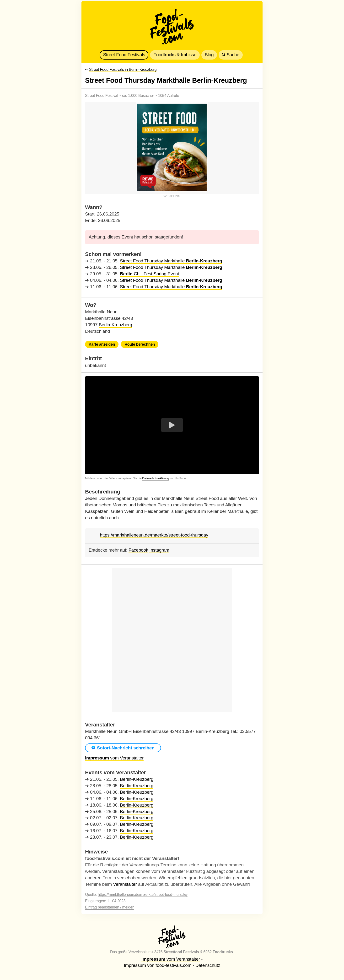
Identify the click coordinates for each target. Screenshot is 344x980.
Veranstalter (125, 884)
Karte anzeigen (102, 344)
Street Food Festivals (124, 55)
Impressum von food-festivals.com (158, 965)
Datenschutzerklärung (156, 478)
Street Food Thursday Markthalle (171, 261)
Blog (209, 55)
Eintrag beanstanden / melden (110, 907)
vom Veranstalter (114, 758)
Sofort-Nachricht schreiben (123, 748)
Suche (231, 55)
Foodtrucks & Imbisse (175, 55)
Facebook (138, 550)
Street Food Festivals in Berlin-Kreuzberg (123, 69)
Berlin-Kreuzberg (115, 325)
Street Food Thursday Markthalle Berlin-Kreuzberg (166, 80)
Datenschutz (208, 965)
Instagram (159, 550)
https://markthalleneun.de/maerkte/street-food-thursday (154, 535)
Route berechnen (140, 344)
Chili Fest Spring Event (149, 274)
